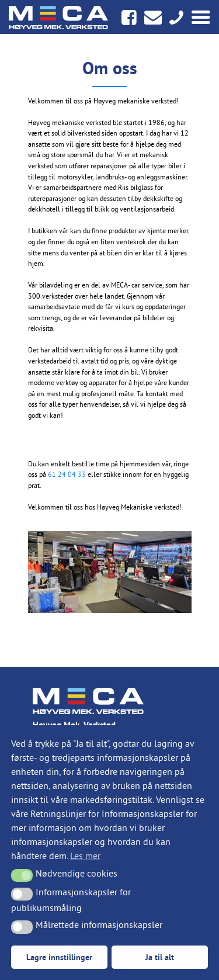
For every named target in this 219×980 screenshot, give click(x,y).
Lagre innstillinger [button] (59, 957)
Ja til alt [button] (160, 957)
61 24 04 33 (67, 474)
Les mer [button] (85, 856)
